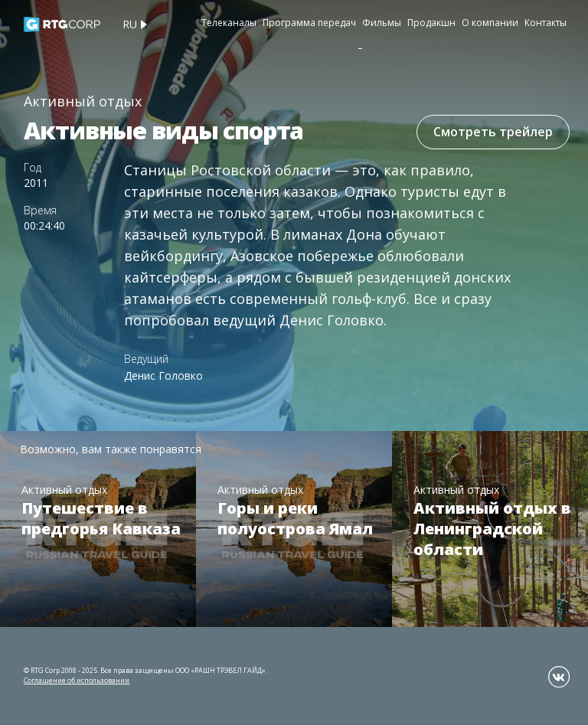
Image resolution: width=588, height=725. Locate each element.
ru (130, 24)
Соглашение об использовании (77, 680)
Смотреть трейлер (493, 132)
